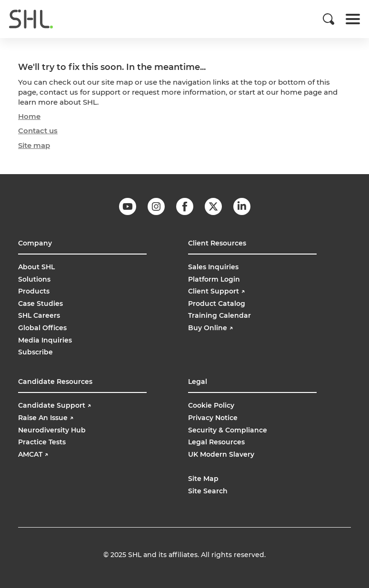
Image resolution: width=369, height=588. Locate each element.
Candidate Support (55, 405)
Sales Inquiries (213, 267)
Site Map (203, 479)
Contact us (38, 131)
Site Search (208, 491)
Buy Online (211, 328)
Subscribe (35, 352)
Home (29, 116)
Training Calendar (219, 315)
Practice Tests (42, 442)
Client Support (216, 291)
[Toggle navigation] (353, 19)
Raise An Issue (46, 418)
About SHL (36, 267)
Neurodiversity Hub (52, 430)
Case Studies (40, 304)
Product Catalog (217, 304)
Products (34, 291)
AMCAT (33, 454)
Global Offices (42, 328)
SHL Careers (39, 315)
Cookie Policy (211, 405)
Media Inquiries (45, 340)
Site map (34, 145)
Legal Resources (216, 442)
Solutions (34, 279)
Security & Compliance (228, 430)
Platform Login (214, 279)
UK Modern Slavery (221, 454)
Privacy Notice (213, 418)
